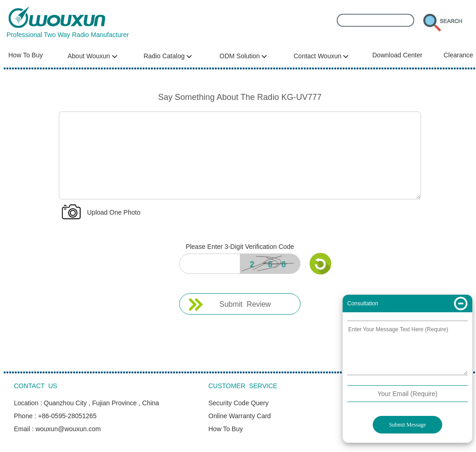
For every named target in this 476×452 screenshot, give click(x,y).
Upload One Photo (114, 212)
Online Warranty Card (240, 416)
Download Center (397, 55)
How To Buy (25, 55)
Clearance (458, 55)
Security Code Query (238, 403)
